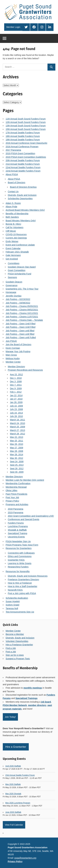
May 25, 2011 (17, 441)
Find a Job (11, 648)
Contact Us (13, 192)
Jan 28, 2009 (16, 402)
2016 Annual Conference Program (22, 147)
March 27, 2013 (18, 430)
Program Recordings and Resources (25, 370)
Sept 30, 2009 (17, 472)
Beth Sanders (12, 217)
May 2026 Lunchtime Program (18, 803)
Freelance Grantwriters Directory (24, 579)
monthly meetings (33, 688)
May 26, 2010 (17, 444)
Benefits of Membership (17, 214)
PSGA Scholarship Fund (20, 274)
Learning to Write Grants (20, 563)
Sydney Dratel (13, 605)
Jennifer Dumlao (14, 296)
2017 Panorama (13, 150)
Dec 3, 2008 (16, 381)
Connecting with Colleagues (21, 553)
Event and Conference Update (20, 245)
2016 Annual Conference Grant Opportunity (27, 143)
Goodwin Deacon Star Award (22, 267)
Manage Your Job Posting (18, 351)
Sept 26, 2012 (17, 469)
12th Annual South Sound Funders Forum (26, 122)
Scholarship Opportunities (20, 199)
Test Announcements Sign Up (20, 612)
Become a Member (15, 634)
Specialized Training (18, 533)
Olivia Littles (12, 490)
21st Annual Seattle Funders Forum (23, 164)
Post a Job (11, 652)
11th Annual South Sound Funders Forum (26, 119)
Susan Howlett (13, 601)
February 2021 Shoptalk (17, 252)
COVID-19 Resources (16, 234)
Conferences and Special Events (24, 519)
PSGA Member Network (15, 705)
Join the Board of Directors (19, 344)
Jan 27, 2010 (16, 399)
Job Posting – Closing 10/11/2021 (22, 313)
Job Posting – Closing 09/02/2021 (22, 310)
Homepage (11, 292)
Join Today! (10, 717)
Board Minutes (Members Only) (21, 221)
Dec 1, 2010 (16, 378)
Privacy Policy (12, 501)
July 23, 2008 (16, 409)
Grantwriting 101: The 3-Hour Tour (22, 289)
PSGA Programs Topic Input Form (22, 545)
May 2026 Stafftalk (13, 784)
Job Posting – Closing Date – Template (24, 320)
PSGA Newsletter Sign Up (18, 541)
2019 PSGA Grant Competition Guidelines (26, 157)
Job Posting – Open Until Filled (21, 324)
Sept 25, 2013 (17, 465)
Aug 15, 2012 (16, 374)
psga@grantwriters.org (25, 858)
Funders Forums (16, 523)
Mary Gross (11, 355)
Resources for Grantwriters (19, 548)
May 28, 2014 (17, 455)
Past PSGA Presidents (17, 494)
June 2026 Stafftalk (13, 812)
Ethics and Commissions (20, 556)
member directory (37, 705)
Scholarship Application (17, 598)
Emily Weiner (12, 241)
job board (46, 702)
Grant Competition (17, 270)
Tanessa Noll (12, 608)
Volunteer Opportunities (17, 641)
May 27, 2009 (17, 448)
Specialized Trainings (26, 698)
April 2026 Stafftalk (13, 766)
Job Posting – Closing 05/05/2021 (22, 306)
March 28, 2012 (18, 434)
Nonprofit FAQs (15, 590)
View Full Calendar (14, 825)
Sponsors (12, 277)
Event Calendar (13, 248)
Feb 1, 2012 (16, 392)
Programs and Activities (17, 504)
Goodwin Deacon (14, 282)
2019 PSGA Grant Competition (20, 153)
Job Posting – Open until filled (20, 331)
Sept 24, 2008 (17, 462)
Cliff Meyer (11, 231)
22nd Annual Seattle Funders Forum (23, 167)
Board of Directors (17, 182)
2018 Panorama (16, 509)
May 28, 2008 (17, 451)
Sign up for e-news (15, 655)
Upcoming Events (16, 537)
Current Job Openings (16, 238)
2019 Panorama (16, 512)
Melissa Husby (13, 358)
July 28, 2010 (16, 416)
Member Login (13, 27)
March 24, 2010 (18, 423)
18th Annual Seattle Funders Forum (23, 136)
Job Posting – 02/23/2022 (18, 299)
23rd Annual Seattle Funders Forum (20, 775)
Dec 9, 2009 (16, 388)
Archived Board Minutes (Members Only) (25, 210)
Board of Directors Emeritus (23, 187)
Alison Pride (12, 207)
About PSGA (12, 174)
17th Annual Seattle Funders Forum (23, 133)
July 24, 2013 (16, 413)
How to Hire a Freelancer (20, 583)
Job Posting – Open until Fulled (21, 337)
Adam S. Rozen (13, 203)
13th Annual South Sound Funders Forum (26, 126)
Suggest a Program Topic (18, 659)
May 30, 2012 (17, 458)
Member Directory (16, 367)
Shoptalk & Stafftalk (17, 530)
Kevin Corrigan (13, 348)
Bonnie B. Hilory (13, 224)
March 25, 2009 (18, 427)
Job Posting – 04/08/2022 (18, 303)
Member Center (13, 362)
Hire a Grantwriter (16, 747)
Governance (12, 285)
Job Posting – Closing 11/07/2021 (22, 317)
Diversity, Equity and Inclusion (22, 195)
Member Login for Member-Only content (25, 480)
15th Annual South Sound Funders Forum (26, 129)
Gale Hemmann (13, 255)
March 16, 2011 (18, 420)
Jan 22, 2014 (16, 395)
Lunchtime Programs (18, 526)
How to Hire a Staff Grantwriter (23, 586)
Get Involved (12, 259)
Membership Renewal (16, 487)
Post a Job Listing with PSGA (22, 593)
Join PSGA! (11, 341)
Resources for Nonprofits (18, 571)
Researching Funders (18, 567)
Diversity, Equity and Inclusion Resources (28, 576)
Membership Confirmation (18, 483)
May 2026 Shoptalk (13, 794)
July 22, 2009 (16, 406)
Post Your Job (12, 497)
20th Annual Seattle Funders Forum (23, 160)
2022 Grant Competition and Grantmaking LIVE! (31, 516)
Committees (14, 263)
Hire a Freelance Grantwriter (19, 645)
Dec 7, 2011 (16, 385)
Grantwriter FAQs (16, 560)
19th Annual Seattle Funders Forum (23, 140)
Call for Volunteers (15, 227)
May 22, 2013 (17, 437)
